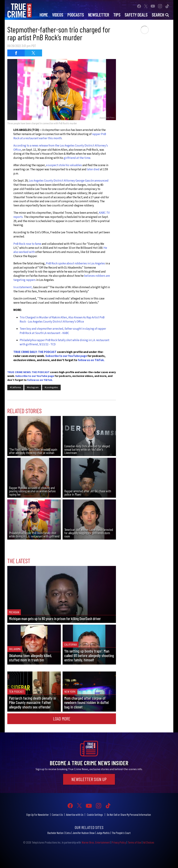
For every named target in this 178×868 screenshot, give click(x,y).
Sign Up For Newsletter (38, 815)
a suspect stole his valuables (64, 165)
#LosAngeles (51, 387)
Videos (58, 15)
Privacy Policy (119, 842)
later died (93, 169)
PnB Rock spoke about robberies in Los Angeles (75, 264)
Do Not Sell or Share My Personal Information (129, 815)
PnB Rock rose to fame (27, 244)
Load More (62, 719)
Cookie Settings (95, 815)
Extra (68, 833)
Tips (117, 15)
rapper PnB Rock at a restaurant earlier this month (60, 136)
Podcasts (76, 15)
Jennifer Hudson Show (84, 833)
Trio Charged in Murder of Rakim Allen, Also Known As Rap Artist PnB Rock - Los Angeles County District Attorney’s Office (62, 320)
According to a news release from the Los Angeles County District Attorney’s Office (61, 148)
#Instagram (33, 387)
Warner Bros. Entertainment (96, 842)
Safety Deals (136, 15)
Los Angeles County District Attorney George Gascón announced (69, 181)
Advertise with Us (75, 815)
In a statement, (23, 287)
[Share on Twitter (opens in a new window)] (33, 53)
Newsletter (99, 15)
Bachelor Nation (55, 833)
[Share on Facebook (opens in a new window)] (16, 53)
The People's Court (121, 833)
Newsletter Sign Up (89, 779)
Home (44, 15)
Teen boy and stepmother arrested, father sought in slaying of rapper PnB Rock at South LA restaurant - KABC (63, 331)
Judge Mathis (103, 833)
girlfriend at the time (77, 158)
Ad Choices (149, 842)
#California (15, 387)
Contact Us (57, 815)
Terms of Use (134, 842)
